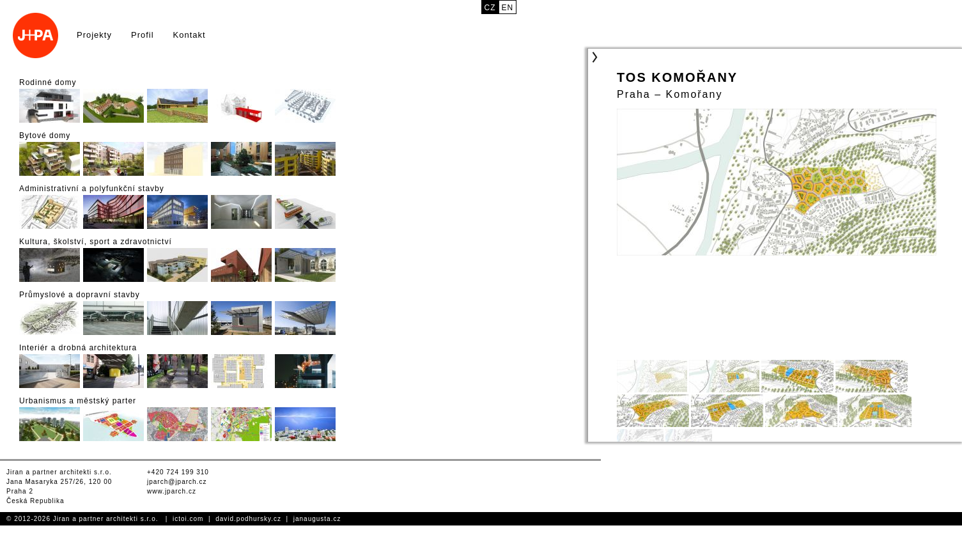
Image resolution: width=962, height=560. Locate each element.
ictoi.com (188, 519)
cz (490, 8)
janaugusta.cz (317, 519)
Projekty (94, 35)
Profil (143, 35)
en (508, 8)
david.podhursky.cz (248, 519)
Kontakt (190, 35)
